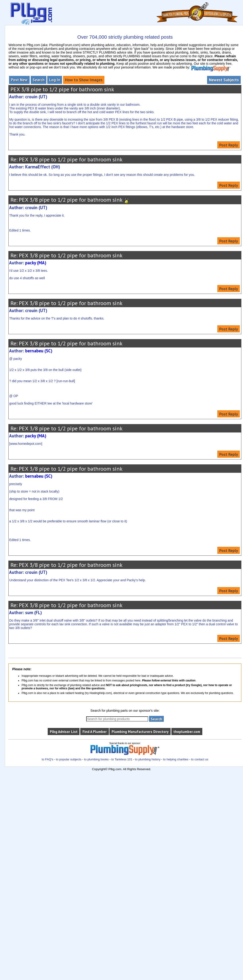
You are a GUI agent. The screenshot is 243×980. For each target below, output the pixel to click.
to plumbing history (148, 759)
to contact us (200, 759)
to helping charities (176, 759)
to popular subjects (69, 759)
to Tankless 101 (122, 759)
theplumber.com (187, 732)
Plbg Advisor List (64, 732)
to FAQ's (47, 759)
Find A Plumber (95, 732)
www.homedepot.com (26, 444)
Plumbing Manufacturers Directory (140, 732)
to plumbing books (96, 759)
